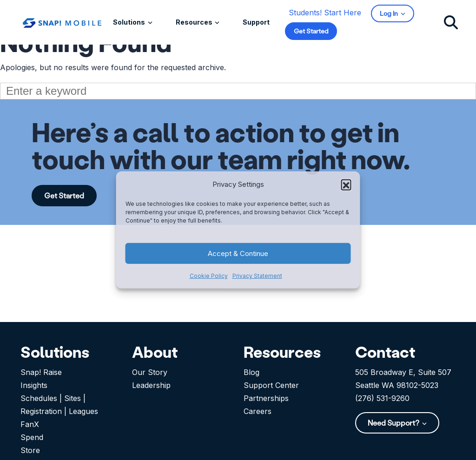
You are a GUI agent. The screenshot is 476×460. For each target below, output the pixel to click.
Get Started (311, 31)
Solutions (130, 22)
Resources (195, 22)
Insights (34, 385)
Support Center (271, 385)
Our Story (150, 372)
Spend (32, 437)
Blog (251, 372)
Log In (390, 13)
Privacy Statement (257, 276)
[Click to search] (451, 22)
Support (256, 22)
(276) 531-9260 (382, 398)
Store (30, 450)
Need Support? (394, 423)
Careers (258, 411)
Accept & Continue (238, 253)
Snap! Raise (41, 372)
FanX (30, 424)
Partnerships (266, 398)
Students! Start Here (325, 13)
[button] (346, 184)
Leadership (151, 385)
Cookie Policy (209, 276)
